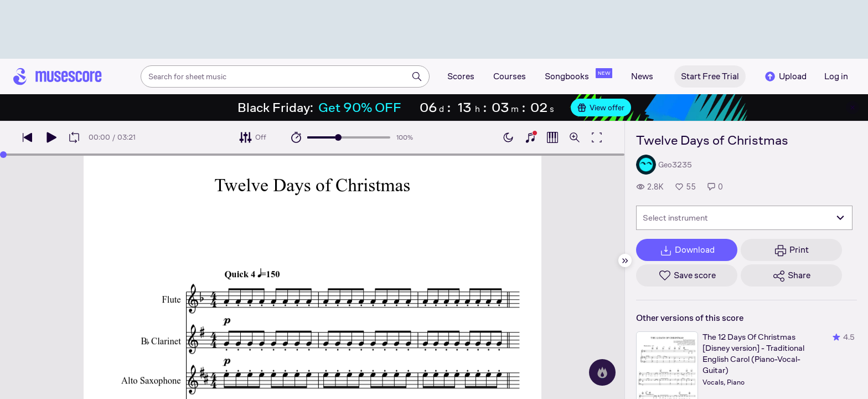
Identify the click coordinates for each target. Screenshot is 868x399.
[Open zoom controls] (575, 137)
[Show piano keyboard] (530, 137)
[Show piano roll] (552, 137)
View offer (601, 108)
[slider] (338, 137)
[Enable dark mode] (508, 137)
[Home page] (58, 76)
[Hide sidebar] (625, 260)
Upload (785, 76)
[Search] (417, 76)
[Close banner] (852, 108)
